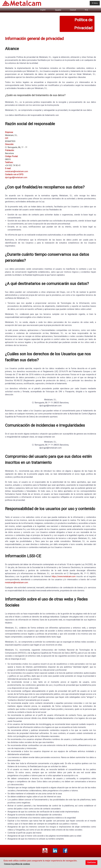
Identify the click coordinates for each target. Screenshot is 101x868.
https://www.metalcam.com (64, 576)
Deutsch (73, 10)
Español (58, 10)
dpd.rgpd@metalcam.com (16, 177)
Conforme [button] (92, 863)
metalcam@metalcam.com (17, 171)
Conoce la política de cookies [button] (17, 864)
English (43, 10)
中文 (86, 10)
